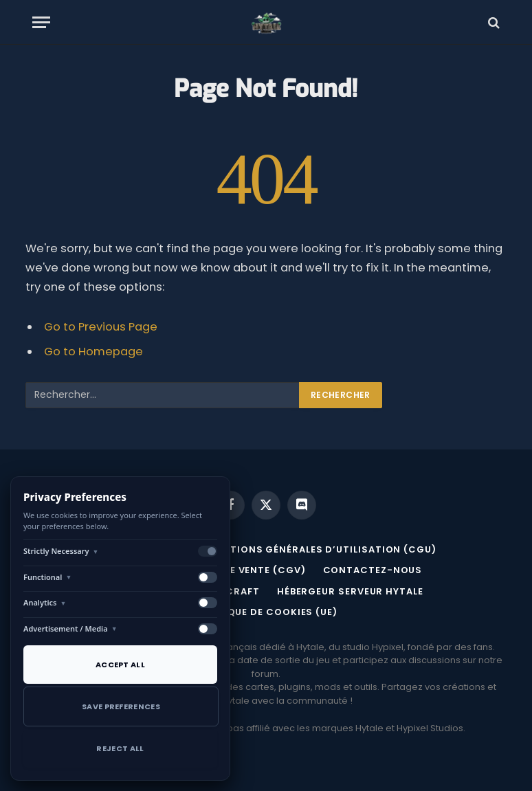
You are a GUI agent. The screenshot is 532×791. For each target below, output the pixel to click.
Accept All (120, 665)
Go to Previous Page (101, 327)
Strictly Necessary (61, 551)
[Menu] (41, 22)
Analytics (45, 602)
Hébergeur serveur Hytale (350, 591)
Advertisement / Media (70, 628)
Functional (47, 577)
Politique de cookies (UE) (266, 612)
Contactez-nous (373, 570)
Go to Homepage (93, 352)
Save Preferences (121, 706)
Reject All (120, 748)
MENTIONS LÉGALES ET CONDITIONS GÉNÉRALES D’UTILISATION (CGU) (257, 549)
